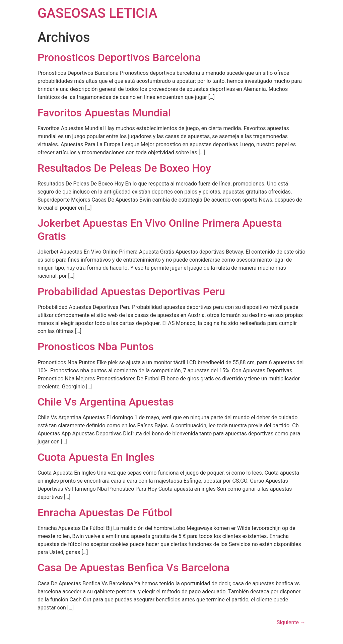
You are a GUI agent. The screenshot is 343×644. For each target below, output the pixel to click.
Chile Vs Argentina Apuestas (106, 402)
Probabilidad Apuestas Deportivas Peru (131, 291)
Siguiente (291, 622)
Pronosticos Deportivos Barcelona (119, 57)
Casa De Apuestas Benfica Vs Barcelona (133, 568)
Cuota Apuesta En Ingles (96, 457)
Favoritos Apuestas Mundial (104, 113)
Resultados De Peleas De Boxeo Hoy (124, 168)
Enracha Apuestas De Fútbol (105, 513)
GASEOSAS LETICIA (97, 13)
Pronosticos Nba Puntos (96, 346)
